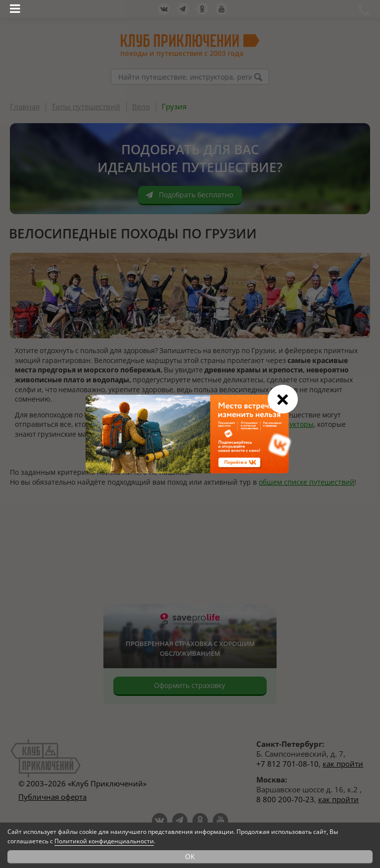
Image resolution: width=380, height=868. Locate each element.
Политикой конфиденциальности (104, 841)
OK (190, 856)
